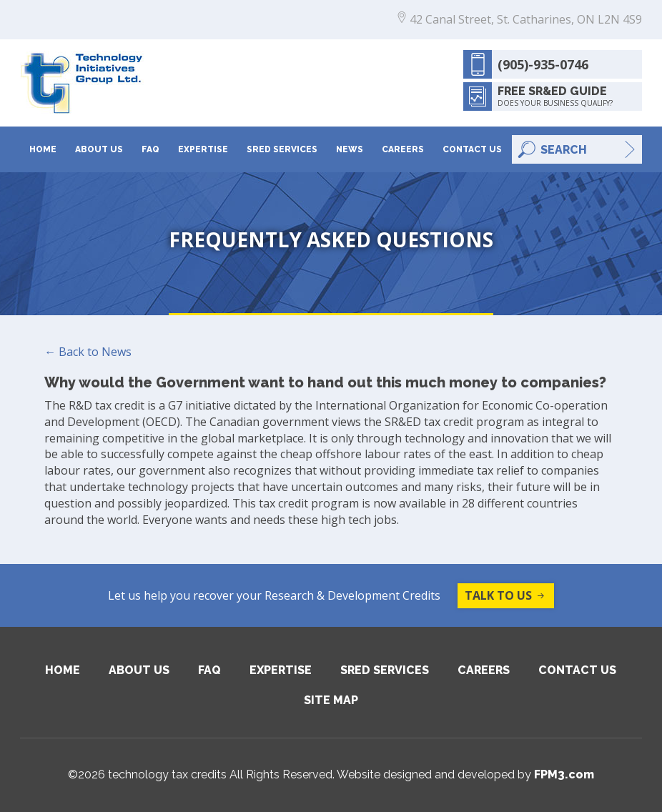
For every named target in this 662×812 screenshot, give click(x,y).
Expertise (203, 149)
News (350, 149)
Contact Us (472, 149)
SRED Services (282, 149)
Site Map (331, 700)
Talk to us (506, 596)
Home (43, 149)
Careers (403, 149)
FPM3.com (564, 774)
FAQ (150, 149)
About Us (99, 149)
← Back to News (88, 352)
